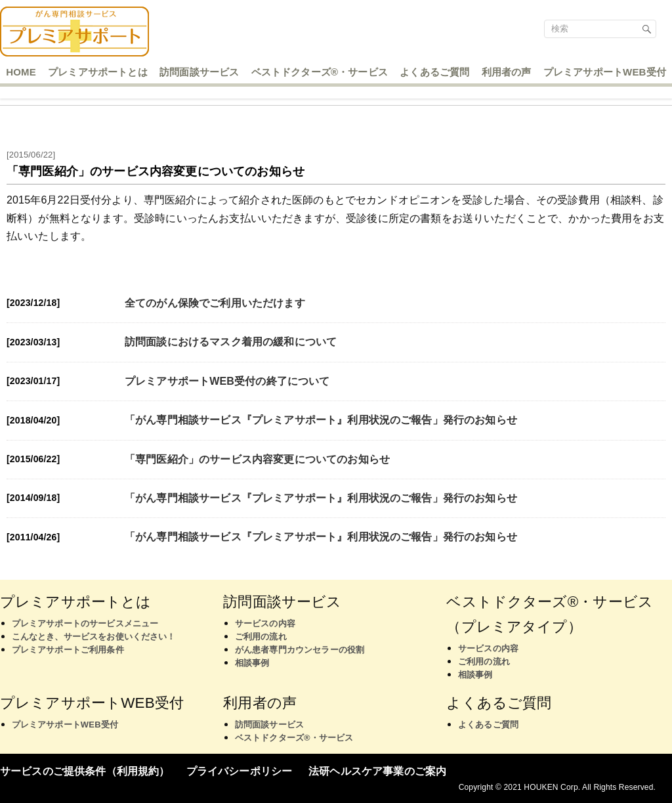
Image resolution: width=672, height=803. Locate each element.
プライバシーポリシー (240, 771)
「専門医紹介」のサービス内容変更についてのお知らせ (257, 459)
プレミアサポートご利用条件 (68, 650)
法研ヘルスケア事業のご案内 (377, 771)
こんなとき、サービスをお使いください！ (94, 637)
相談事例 (252, 663)
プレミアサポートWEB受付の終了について (227, 381)
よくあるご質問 (488, 725)
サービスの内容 (265, 623)
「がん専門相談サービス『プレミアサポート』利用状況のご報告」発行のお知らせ (321, 420)
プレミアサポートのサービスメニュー (85, 623)
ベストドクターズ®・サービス (294, 738)
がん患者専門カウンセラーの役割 (300, 650)
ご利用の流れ (261, 637)
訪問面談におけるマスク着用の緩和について (231, 342)
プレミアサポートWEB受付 (65, 725)
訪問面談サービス (269, 725)
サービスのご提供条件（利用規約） (85, 771)
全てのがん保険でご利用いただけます (215, 303)
